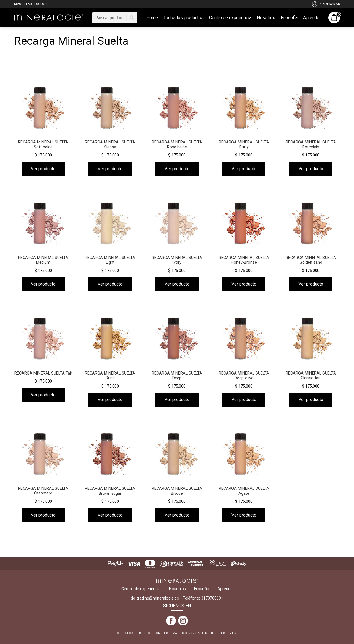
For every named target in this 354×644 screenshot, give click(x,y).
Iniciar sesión (326, 4)
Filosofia (289, 18)
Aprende (311, 18)
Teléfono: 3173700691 (203, 598)
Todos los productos (183, 18)
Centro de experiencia (230, 18)
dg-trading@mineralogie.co (155, 598)
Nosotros (266, 18)
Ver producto (43, 169)
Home (152, 18)
